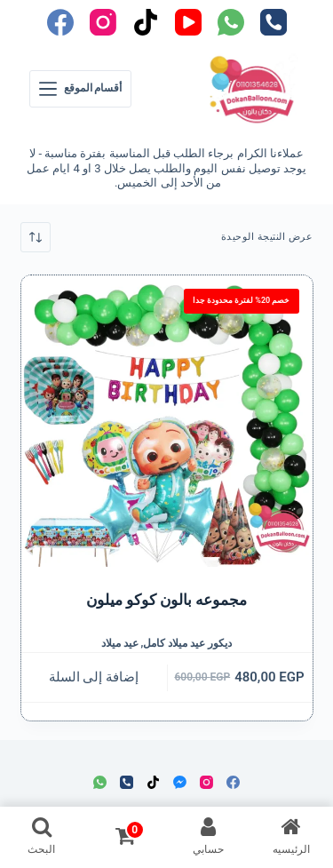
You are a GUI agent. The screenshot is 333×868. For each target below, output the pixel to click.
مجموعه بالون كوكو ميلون (167, 600)
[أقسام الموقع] (81, 89)
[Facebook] (60, 22)
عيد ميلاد (120, 643)
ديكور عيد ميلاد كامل (187, 643)
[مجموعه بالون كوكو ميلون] (167, 421)
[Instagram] (103, 22)
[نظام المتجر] (36, 237)
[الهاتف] (274, 22)
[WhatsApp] (231, 22)
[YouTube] (188, 22)
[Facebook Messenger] (180, 782)
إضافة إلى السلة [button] (94, 677)
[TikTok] (146, 22)
